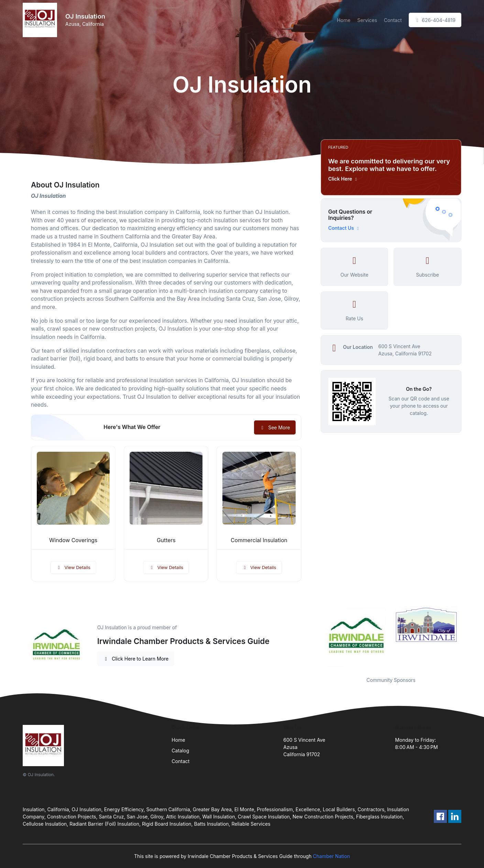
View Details (73, 567)
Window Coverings (73, 540)
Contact (393, 20)
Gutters (166, 540)
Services (367, 20)
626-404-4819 (435, 20)
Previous (316, 637)
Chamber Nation (331, 856)
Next (466, 637)
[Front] (41, 20)
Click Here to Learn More (136, 659)
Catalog (180, 751)
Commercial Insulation (259, 540)
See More (275, 427)
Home (344, 20)
